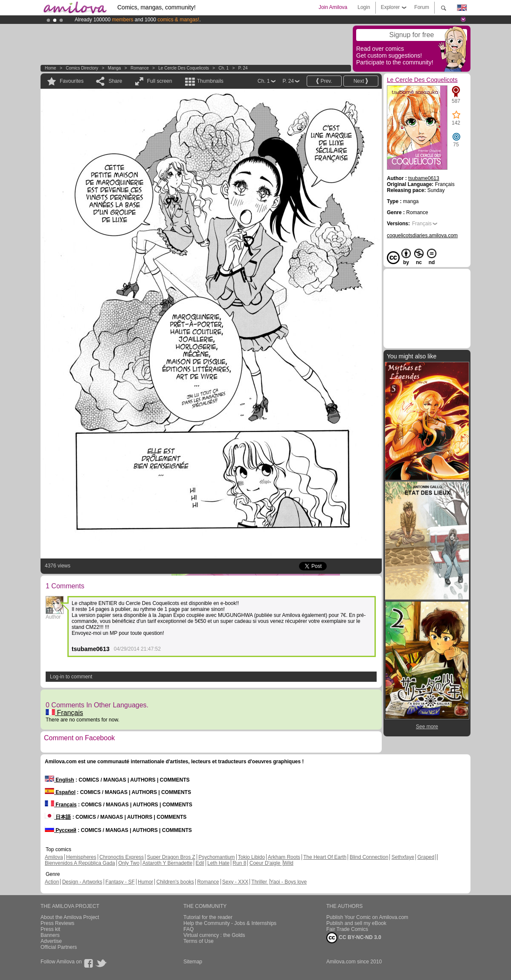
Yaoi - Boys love (288, 882)
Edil (200, 863)
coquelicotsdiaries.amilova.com (422, 236)
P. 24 (243, 68)
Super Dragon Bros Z (171, 857)
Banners (50, 935)
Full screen (160, 81)
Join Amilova (333, 7)
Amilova (54, 857)
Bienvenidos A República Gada (80, 863)
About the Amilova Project (70, 917)
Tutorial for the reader (208, 917)
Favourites (72, 81)
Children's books (175, 882)
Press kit (50, 929)
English (60, 780)
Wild (288, 863)
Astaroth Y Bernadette (168, 863)
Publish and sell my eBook (356, 923)
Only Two (129, 863)
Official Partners (59, 947)
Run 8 (239, 863)
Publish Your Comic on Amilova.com (367, 917)
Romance (140, 68)
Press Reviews (57, 923)
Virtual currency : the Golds (214, 935)
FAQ (189, 929)
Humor (145, 882)
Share (115, 81)
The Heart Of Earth (325, 857)
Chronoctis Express (122, 857)
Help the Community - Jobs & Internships (230, 923)
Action (52, 882)
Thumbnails (210, 81)
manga (115, 68)
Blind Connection (369, 857)
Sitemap (193, 962)
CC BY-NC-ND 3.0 (354, 938)
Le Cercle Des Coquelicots (183, 68)
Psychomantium (216, 857)
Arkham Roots (284, 857)
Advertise (51, 941)
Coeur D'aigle (266, 863)
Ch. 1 (224, 68)
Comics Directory (82, 68)
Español (60, 792)
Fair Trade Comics (347, 929)
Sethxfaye (403, 857)
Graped (426, 857)
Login (364, 7)
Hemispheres (81, 857)
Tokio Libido (251, 857)
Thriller (260, 882)
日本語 (58, 817)
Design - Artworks (82, 882)
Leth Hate (218, 863)
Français (64, 713)
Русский (61, 830)
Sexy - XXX (235, 882)
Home (51, 68)
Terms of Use (199, 941)
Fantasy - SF (120, 882)
